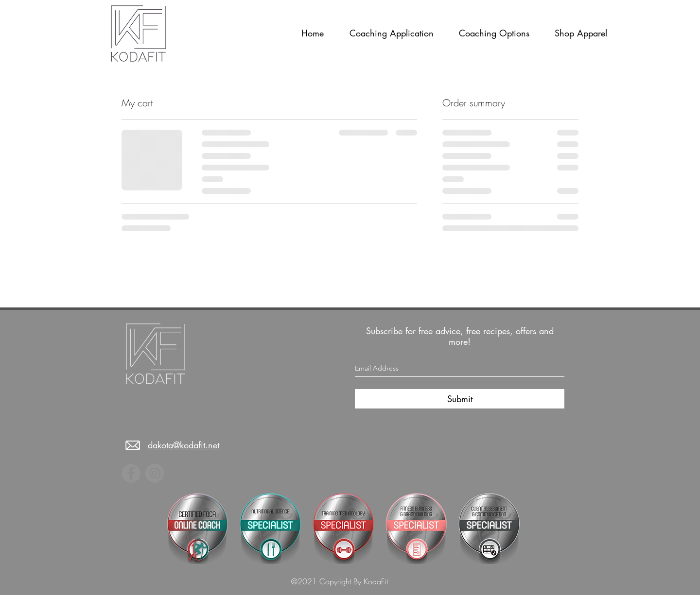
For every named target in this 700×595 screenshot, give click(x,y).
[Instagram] (155, 473)
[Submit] (460, 399)
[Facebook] (131, 473)
